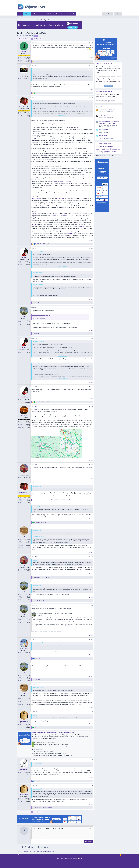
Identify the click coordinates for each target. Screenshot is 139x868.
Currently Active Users (104, 144)
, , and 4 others (43, 244)
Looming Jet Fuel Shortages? (107, 110)
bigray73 (98, 150)
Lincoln (34, 224)
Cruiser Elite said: (37, 101)
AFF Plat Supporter (25, 419)
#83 (92, 98)
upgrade (114, 78)
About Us (78, 855)
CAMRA (49, 185)
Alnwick (34, 213)
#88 (92, 407)
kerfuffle (117, 150)
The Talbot (51, 206)
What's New (35, 14)
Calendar (35, 17)
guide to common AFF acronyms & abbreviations (106, 101)
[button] (40, 14)
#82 (92, 66)
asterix (107, 146)
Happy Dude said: (37, 486)
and (39, 61)
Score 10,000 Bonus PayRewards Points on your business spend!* (54, 733)
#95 (92, 640)
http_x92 (98, 151)
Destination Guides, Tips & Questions (52, 631)
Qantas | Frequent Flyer (105, 133)
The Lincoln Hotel (80, 226)
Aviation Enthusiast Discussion (107, 119)
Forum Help (106, 855)
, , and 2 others (44, 93)
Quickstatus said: (37, 643)
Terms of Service (92, 855)
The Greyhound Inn (61, 198)
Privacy (100, 855)
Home (20, 14)
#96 (92, 663)
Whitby (34, 219)
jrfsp (102, 151)
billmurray (107, 150)
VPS (33, 631)
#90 (92, 483)
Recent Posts (100, 107)
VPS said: (35, 715)
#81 (93, 42)
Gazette (72, 14)
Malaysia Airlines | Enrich (105, 127)
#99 (92, 760)
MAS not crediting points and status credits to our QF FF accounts (109, 123)
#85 (92, 307)
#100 (92, 786)
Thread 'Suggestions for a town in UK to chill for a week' (55, 614)
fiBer (103, 153)
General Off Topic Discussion (106, 139)
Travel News (102, 113)
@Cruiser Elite (35, 409)
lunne (102, 150)
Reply (92, 58)
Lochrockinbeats (100, 148)
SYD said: (35, 560)
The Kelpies (35, 139)
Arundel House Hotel (73, 234)
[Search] (118, 14)
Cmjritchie (112, 150)
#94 (92, 605)
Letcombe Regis (37, 198)
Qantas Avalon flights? (105, 129)
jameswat (99, 153)
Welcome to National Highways (41, 315)
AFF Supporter (25, 55)
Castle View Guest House (60, 215)
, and (41, 577)
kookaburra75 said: (37, 342)
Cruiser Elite (22, 36)
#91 (93, 527)
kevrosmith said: (37, 69)
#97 (92, 684)
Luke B (106, 153)
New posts (20, 17)
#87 (92, 387)
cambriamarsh (108, 151)
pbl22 (117, 148)
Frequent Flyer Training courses (108, 77)
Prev (20, 39)
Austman (103, 146)
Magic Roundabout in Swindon (62, 182)
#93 (92, 582)
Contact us (84, 855)
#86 (92, 338)
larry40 (98, 146)
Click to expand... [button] (62, 115)
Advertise (116, 855)
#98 (92, 712)
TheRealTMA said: (37, 763)
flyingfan (114, 151)
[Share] (90, 43)
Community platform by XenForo (69, 858)
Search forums (28, 17)
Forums (27, 14)
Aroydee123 (112, 146)
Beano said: (36, 507)
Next (40, 39)
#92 (92, 557)
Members (41, 17)
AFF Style (21, 855)
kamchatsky (108, 148)
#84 (92, 248)
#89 (92, 465)
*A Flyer (113, 148)
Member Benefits (61, 14)
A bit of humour (103, 135)
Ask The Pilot (102, 116)
